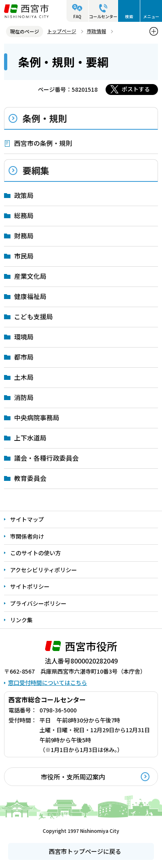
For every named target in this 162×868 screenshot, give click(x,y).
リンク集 (21, 620)
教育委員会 (30, 478)
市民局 (24, 256)
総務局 (24, 215)
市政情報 (96, 31)
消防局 (24, 397)
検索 (129, 16)
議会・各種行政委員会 (46, 458)
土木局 (24, 377)
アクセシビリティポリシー (44, 570)
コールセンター (103, 16)
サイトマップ (27, 519)
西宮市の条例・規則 (43, 143)
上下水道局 (30, 438)
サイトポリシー (30, 586)
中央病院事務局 (37, 417)
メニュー (151, 16)
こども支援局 (33, 316)
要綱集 (36, 170)
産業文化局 (30, 276)
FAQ (77, 16)
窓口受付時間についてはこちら (48, 683)
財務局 (24, 236)
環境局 (24, 337)
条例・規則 (45, 118)
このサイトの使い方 (35, 553)
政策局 (24, 195)
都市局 (24, 357)
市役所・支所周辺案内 (73, 777)
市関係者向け (27, 536)
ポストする (136, 89)
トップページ (62, 31)
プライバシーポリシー (38, 603)
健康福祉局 (30, 296)
